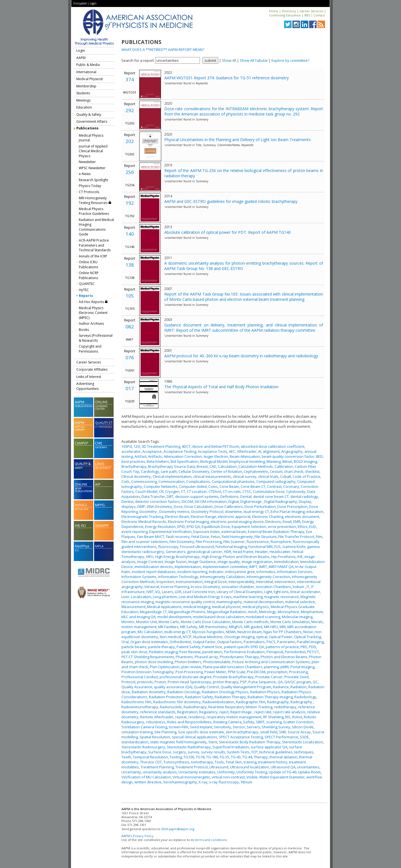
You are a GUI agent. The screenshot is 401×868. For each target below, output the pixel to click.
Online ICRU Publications (88, 265)
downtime (233, 512)
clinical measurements (212, 476)
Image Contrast (150, 562)
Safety (249, 722)
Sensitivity (222, 727)
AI (260, 451)
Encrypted (80, 3)
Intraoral (152, 587)
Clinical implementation (172, 476)
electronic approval (234, 517)
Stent (213, 742)
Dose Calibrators (229, 506)
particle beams (134, 647)
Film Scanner (234, 542)
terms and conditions (211, 840)
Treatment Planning (157, 767)
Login (93, 3)
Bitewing (274, 461)
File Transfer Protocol (296, 537)
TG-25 (224, 757)
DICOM (187, 501)
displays (129, 506)
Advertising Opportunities (87, 386)
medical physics (256, 607)
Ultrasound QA (283, 767)
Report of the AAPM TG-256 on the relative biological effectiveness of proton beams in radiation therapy (244, 173)
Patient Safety (189, 647)
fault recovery (178, 537)
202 (130, 141)
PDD (312, 647)
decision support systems (197, 496)
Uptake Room (309, 772)
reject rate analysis (289, 712)
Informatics (266, 572)
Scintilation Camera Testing (144, 727)
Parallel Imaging (310, 642)
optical (262, 637)
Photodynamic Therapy (239, 657)
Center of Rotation (227, 471)
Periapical (275, 652)
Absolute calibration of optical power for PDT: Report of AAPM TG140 (228, 232)
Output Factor (204, 642)
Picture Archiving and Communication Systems (271, 662)
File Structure (266, 537)
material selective (300, 602)
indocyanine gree (240, 572)
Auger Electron (216, 456)
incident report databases (154, 572)
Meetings (83, 100)
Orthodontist (180, 642)
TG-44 (247, 757)
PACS (271, 642)
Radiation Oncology (184, 692)
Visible (252, 777)
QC (315, 682)
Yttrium (246, 782)
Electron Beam (177, 517)
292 (130, 110)
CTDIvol (215, 491)
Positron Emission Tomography (148, 672)
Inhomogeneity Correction (268, 577)
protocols (145, 682)
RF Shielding (273, 717)
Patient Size (212, 647)
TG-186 (212, 757)
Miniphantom (312, 612)
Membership (86, 86)
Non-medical (170, 637)
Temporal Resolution (150, 757)
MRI (283, 627)
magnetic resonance (282, 597)
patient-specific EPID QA (244, 647)
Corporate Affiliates (92, 369)
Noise (308, 632)
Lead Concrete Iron (199, 592)
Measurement (133, 607)
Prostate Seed (296, 677)
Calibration (284, 466)
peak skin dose (134, 652)
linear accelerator (305, 592)
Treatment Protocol (192, 767)
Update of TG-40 (283, 772)
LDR (178, 592)
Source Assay (299, 732)
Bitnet (287, 461)
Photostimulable (217, 662)
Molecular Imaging (297, 617)
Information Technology (178, 577)
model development (174, 617)
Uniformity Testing (252, 772)
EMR (297, 522)
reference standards (158, 712)
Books (84, 330)
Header (261, 552)
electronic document (302, 517)
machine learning (248, 597)
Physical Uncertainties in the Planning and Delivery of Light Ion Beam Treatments (238, 140)
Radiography (278, 702)
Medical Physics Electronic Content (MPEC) (93, 313)
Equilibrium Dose (216, 527)
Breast (202, 466)
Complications (198, 481)
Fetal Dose (200, 537)
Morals (317, 622)
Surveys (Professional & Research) (96, 338)
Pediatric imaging (163, 652)
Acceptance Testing (180, 451)
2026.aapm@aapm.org (178, 829)
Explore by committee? (290, 60)
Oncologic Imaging (239, 637)
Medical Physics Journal (91, 138)
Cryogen (172, 491)
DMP (141, 506)
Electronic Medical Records (144, 522)
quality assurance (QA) (173, 687)
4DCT (186, 446)
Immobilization (286, 562)
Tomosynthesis (176, 762)
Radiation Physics (265, 692)
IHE (300, 557)
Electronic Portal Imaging (188, 522)
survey (194, 752)
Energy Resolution (160, 527)
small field (269, 732)
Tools (219, 762)
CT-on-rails (232, 491)
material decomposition (264, 602)
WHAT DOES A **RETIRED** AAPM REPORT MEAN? (163, 50)
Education (84, 107)
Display (305, 501)
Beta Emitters (158, 461)
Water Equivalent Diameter (282, 777)
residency (197, 717)
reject (224, 712)
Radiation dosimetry (149, 692)
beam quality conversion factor (288, 456)
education (315, 512)
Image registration (257, 562)
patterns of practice (282, 647)
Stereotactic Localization (303, 742)
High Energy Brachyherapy (178, 557)
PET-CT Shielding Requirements (148, 657)
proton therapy (226, 682)
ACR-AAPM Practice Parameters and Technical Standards (95, 245)
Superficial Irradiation (231, 747)
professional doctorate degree (186, 677)
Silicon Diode (303, 727)
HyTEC (84, 290)
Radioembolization (218, 702)
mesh (253, 612)
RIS (288, 717)
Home (274, 11)
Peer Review (190, 652)
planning (271, 667)
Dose (178, 506)
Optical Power (281, 637)
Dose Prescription (292, 506)
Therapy (261, 757)
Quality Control (206, 687)
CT (183, 491)
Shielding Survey (276, 727)
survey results (213, 752)
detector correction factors (157, 501)
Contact (319, 15)
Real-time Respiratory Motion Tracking (240, 707)
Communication (172, 481)
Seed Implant (201, 727)
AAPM (81, 58)
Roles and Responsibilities (189, 722)
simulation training (137, 732)
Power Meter (215, 672)
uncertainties (308, 767)
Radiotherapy (195, 707)
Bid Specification (185, 461)
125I (137, 446)
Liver (125, 597)
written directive (148, 782)
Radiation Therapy (230, 697)
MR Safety (189, 627)
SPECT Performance (281, 737)
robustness (156, 722)
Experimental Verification (170, 532)
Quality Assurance (137, 687)
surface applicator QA (269, 747)
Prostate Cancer (269, 677)
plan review (191, 667)
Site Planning (165, 732)
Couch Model (146, 491)
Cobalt (286, 476)
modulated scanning (263, 617)
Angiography (292, 451)
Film (319, 537)
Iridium (299, 587)
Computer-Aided (193, 486)
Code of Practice (306, 476)
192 (130, 203)
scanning (274, 722)
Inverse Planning (175, 587)
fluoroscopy (168, 547)
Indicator (216, 572)
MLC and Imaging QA (139, 617)
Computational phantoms (233, 481)
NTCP (187, 637)
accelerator (131, 451)
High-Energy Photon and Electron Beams (236, 557)
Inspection (165, 582)
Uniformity (226, 772)
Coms (213, 486)
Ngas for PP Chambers (283, 632)
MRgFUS (236, 627)
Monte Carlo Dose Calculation (206, 622)
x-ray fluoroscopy (224, 782)
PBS (304, 647)
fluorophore (281, 542)
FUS (277, 547)
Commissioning (144, 481)
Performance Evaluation (244, 652)
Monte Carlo (169, 622)
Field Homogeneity (237, 537)
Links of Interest (89, 377)
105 (130, 296)
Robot (297, 717)
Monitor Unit (146, 622)
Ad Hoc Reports (93, 302)
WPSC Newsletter (92, 168)
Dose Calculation (199, 506)
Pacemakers (254, 642)
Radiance (281, 687)
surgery (179, 752)
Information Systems (139, 577)
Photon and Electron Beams (284, 657)
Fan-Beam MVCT (151, 537)
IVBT (150, 592)
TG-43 (236, 757)
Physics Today (90, 186)
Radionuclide (171, 707)
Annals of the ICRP (93, 256)
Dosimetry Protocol (207, 512)
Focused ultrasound (197, 547)
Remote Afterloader (157, 717)
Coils (125, 481)
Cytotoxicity (296, 491)
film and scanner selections (145, 542)
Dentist (127, 501)
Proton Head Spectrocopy (189, 682)
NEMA (231, 632)
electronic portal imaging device (237, 522)
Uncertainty (131, 772)
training (250, 762)
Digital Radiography (281, 501)
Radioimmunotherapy (140, 707)
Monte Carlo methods (250, 622)
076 (130, 357)
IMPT (253, 567)
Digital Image (251, 501)
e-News (85, 174)
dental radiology (304, 496)
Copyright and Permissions (90, 349)
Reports (86, 296)
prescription (277, 672)
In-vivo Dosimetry (205, 587)
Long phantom (165, 597)
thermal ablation (283, 757)
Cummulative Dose (269, 491)
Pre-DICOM (256, 672)
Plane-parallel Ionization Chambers (233, 667)
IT (308, 587)
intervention (285, 582)
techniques (304, 752)
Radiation (299, 687)
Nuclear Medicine (208, 637)
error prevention (282, 527)
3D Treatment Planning (161, 446)
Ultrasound (219, 767)
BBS (307, 15)
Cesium (276, 471)
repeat (181, 717)
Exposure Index (206, 532)
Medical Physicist (90, 79)
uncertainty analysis (160, 772)
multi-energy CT (177, 632)
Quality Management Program (246, 687)
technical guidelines (276, 752)
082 (130, 327)
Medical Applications (164, 607)
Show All (229, 60)
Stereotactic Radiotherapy (189, 747)
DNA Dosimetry (159, 506)
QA (280, 682)
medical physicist (226, 607)
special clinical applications (195, 737)
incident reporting (192, 572)
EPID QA (193, 527)
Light (268, 592)
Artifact (140, 456)
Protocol (128, 682)
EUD (313, 527)
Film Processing (209, 542)
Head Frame (243, 552)
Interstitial (265, 582)
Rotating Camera (227, 722)
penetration (212, 652)
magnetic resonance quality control (185, 602)
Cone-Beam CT (253, 486)
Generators (176, 552)
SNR (283, 732)
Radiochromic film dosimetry (177, 702)
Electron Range (203, 517)
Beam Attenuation (245, 456)
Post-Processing (189, 672)
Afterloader (247, 451)
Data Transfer (153, 496)
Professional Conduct (140, 677)
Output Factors (230, 642)
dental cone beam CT (271, 496)
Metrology (267, 612)
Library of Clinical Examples (240, 592)
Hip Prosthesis (283, 557)
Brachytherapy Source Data (172, 466)
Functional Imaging (231, 547)
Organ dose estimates (149, 642)
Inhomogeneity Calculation (222, 577)
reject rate (263, 712)
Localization (141, 597)
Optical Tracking (307, 637)
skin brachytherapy (242, 732)
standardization (135, 742)
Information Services (295, 572)
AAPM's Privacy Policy (137, 836)
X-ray (203, 782)
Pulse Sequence (262, 682)
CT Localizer (197, 491)
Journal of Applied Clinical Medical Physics (93, 151)
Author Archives (91, 324)
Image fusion (176, 562)
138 (130, 265)
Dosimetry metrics (174, 512)
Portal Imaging (302, 667)
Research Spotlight (93, 180)
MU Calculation (150, 632)
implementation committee (225, 567)
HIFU (150, 557)
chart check (294, 471)
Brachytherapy (134, 466)
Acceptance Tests (212, 451)
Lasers (168, 592)
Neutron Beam (250, 632)
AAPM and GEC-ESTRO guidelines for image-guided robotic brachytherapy (231, 201)
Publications (87, 128)
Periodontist (295, 652)
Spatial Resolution (155, 737)
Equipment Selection (249, 527)
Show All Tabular (254, 60)
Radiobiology (305, 697)
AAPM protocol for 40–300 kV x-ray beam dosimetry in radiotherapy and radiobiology (241, 356)
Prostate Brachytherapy (233, 677)
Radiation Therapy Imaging (270, 697)
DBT (170, 496)
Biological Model (214, 461)
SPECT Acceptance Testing (241, 737)
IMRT (263, 567)
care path (169, 471)
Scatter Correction (298, 722)
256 (130, 172)
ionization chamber (238, 587)
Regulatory (208, 712)
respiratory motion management (234, 717)
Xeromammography (180, 782)
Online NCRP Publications (89, 275)
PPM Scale (237, 672)
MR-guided (253, 627)
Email (287, 522)
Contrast (274, 486)
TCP (254, 752)
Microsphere (288, 612)
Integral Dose (216, 582)
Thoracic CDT (151, 762)
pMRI (285, 667)
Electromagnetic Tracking (142, 517)
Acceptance (152, 451)
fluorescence (258, 542)
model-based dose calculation (218, 617)
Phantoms (184, 657)
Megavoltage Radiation (227, 612)
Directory (289, 11)
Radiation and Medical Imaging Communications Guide (96, 227)
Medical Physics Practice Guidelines (94, 211)
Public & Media (88, 65)
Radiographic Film (251, 702)
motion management (139, 627)
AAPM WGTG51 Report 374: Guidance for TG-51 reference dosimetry (227, 78)
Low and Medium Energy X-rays (205, 597)
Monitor (128, 622)
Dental (246, 496)
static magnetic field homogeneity (178, 742)
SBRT (260, 722)
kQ (158, 592)
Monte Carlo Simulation (290, 622)
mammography (229, 602)
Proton (160, 682)
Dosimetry (149, 512)
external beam (234, 532)
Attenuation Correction (183, 456)
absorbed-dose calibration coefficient (273, 446)
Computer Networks (161, 486)
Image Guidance (202, 562)
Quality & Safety (89, 115)
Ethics (303, 527)
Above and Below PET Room (216, 446)
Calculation (227, 466)
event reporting (135, 532)
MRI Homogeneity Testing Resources (95, 201)
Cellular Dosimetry (194, 471)
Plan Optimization (165, 667)
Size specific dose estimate (201, 732)
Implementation (188, 567)
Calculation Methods (256, 466)
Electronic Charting (268, 517)
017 (130, 388)
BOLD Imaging (305, 461)
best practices (133, 461)
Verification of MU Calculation (146, 777)
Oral (125, 642)
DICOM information (211, 501)
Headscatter (280, 552)
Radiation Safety (199, 697)
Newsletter (87, 162)
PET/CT (313, 652)
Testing (176, 757)
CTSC (247, 491)
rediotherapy (285, 707)
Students (83, 93)
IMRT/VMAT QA (281, 567)
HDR (228, 552)
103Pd (127, 446)
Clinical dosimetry (136, 476)
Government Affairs (92, 121)
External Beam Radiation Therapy (276, 532)
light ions (281, 592)
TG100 (189, 757)
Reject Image (241, 712)
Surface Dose (160, 752)
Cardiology (150, 471)
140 (130, 234)
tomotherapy (202, 762)
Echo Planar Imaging (288, 512)
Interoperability (242, 582)
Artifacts (155, 456)
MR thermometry (213, 627)
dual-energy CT (256, 512)
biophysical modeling (247, 461)
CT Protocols (89, 192)
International (86, 72)
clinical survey (245, 476)
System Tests (238, 752)
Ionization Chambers (273, 587)
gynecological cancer (205, 552)
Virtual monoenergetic (191, 777)
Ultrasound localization (250, 767)
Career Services (311, 11)
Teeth (126, 757)
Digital (233, 501)
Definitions (229, 496)
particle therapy (162, 647)
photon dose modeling (154, 662)
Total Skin (234, 762)
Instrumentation (189, 582)
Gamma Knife (294, 547)
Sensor (239, 727)
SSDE (304, 737)
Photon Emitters (188, 662)
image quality (229, 562)
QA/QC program (298, 682)
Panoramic (286, 642)
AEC (232, 451)
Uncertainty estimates (197, 772)
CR (161, 491)
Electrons (273, 522)
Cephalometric (256, 471)
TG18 (200, 757)
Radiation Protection (166, 697)
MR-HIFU (271, 627)
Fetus (215, 537)
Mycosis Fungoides (208, 632)
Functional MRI (261, 547)
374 (130, 79)
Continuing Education (285, 15)
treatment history (273, 762)
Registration (187, 712)
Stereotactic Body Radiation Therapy (250, 742)
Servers (253, 727)
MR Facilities (168, 627)
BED (319, 456)
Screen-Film (179, 727)
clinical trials (268, 476)
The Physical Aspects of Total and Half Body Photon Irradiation (221, 387)
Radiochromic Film (136, 702)
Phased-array (206, 657)
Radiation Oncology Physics (225, 692)
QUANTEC (87, 284)
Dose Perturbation (260, 506)
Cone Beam (229, 486)
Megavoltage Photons (187, 612)
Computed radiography (276, 481)
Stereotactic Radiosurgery (143, 747)
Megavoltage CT (153, 612)
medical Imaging (197, 607)
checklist (312, 471)
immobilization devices (154, 567)
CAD (213, 466)
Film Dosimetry (182, 542)
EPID (181, 527)
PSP (243, 682)
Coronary (291, 486)
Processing (298, 672)
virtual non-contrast (228, 777)
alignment (271, 451)
